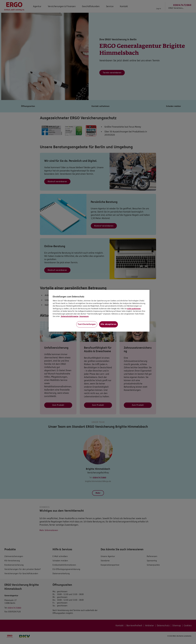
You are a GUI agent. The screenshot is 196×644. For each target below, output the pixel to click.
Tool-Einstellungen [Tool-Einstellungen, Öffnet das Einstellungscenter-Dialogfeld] (87, 324)
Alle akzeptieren (108, 324)
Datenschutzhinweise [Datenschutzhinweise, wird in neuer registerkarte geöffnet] (69, 316)
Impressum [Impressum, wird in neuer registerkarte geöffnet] (84, 316)
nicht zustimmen (134, 309)
